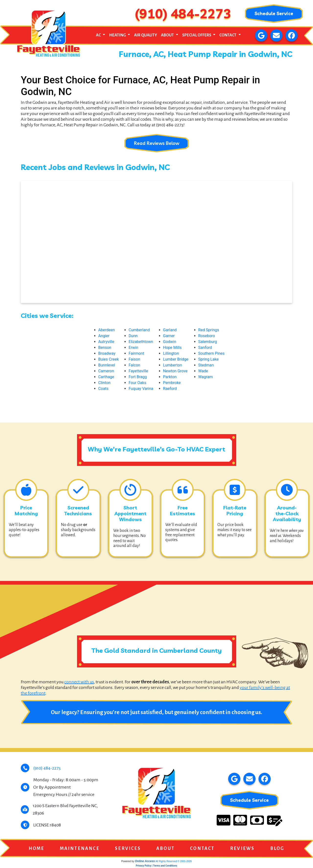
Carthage (106, 377)
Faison (134, 359)
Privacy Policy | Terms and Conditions (156, 866)
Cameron (106, 371)
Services (128, 849)
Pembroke (172, 383)
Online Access (145, 862)
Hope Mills (172, 348)
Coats (103, 389)
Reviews (242, 849)
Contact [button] (228, 35)
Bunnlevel (107, 365)
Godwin (170, 342)
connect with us (79, 682)
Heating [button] (118, 35)
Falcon (134, 365)
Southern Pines (212, 354)
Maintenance (80, 849)
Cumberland (139, 330)
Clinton (104, 383)
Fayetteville (138, 371)
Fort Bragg (138, 377)
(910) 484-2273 (183, 13)
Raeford (170, 389)
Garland (170, 330)
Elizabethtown (141, 342)
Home (37, 849)
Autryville (106, 342)
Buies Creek (109, 359)
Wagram (206, 377)
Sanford (205, 348)
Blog (277, 849)
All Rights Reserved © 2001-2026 (174, 862)
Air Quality (145, 35)
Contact (202, 849)
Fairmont (136, 354)
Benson (105, 348)
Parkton (170, 377)
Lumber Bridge (176, 359)
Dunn (133, 336)
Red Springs (209, 330)
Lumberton (173, 365)
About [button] (168, 35)
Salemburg (208, 342)
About (165, 849)
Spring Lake (208, 359)
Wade (203, 371)
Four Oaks (137, 383)
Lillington (171, 354)
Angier (104, 336)
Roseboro (207, 336)
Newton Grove (175, 371)
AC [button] (99, 35)
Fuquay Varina (141, 389)
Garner (169, 336)
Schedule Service (274, 14)
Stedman (206, 365)
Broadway (107, 354)
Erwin (133, 348)
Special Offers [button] (197, 35)
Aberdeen (107, 330)
